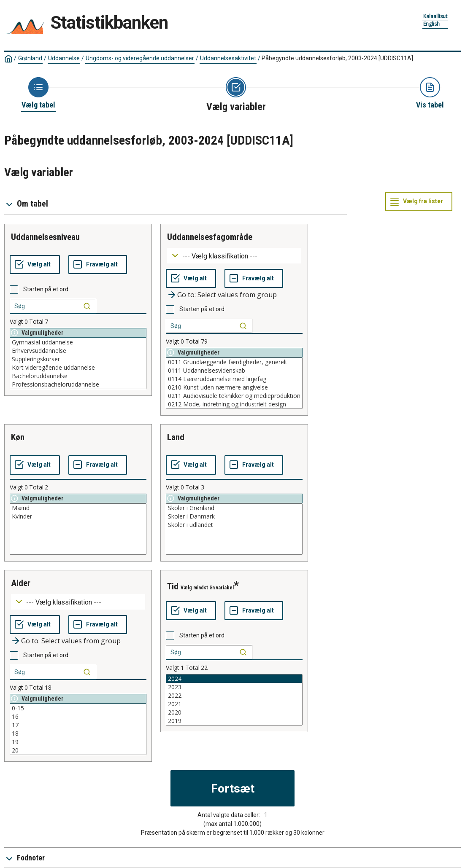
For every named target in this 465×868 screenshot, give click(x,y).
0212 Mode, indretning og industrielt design (234, 404)
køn (18, 437)
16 (78, 717)
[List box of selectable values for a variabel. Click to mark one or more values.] (78, 363)
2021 (234, 704)
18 (78, 734)
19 (78, 742)
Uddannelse (64, 58)
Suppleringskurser (78, 359)
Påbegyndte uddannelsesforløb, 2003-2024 (337, 58)
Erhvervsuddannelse (78, 351)
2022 (234, 696)
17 (78, 725)
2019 (234, 721)
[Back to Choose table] (38, 94)
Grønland (30, 58)
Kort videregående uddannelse (78, 368)
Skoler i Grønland (234, 508)
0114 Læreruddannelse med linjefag (234, 379)
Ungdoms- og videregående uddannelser (140, 58)
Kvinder (78, 516)
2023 (234, 687)
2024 (234, 679)
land (176, 437)
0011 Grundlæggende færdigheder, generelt (234, 362)
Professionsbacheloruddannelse (78, 384)
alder (21, 583)
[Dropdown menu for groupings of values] (234, 256)
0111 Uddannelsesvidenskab (234, 371)
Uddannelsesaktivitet (228, 58)
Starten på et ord (46, 289)
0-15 (78, 708)
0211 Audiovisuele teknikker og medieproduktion (234, 396)
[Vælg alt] (35, 265)
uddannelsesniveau (45, 237)
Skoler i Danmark (234, 516)
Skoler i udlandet (234, 525)
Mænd (78, 508)
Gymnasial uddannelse (78, 342)
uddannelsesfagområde (210, 237)
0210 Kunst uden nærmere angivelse (234, 387)
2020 (234, 712)
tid (173, 586)
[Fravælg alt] (98, 265)
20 (78, 750)
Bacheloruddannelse (78, 376)
